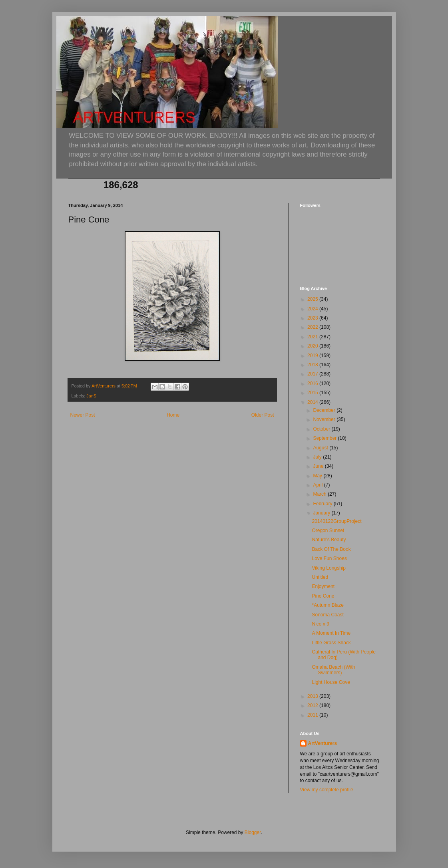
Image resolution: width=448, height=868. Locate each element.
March (320, 494)
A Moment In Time (331, 633)
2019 (313, 356)
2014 (313, 402)
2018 (313, 365)
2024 (313, 309)
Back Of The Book (331, 549)
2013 (313, 696)
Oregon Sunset (328, 530)
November (325, 419)
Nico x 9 (320, 624)
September (325, 438)
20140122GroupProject (336, 521)
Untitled (320, 577)
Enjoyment (323, 586)
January (322, 513)
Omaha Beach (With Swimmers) (333, 670)
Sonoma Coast (328, 615)
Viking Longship (329, 568)
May (318, 476)
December (325, 410)
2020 (313, 346)
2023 (313, 318)
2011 (313, 715)
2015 (313, 393)
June (319, 466)
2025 (313, 299)
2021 (313, 337)
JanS (91, 396)
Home (173, 415)
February (323, 504)
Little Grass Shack (331, 643)
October (322, 429)
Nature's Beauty (329, 540)
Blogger (253, 832)
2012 (313, 705)
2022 (313, 327)
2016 (313, 383)
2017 (313, 374)
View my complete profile (327, 790)
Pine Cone (323, 596)
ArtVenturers (323, 743)
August (321, 448)
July (318, 457)
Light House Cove (331, 682)
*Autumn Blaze (328, 605)
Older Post (263, 415)
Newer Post (83, 415)
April (318, 485)
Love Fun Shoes (329, 558)
